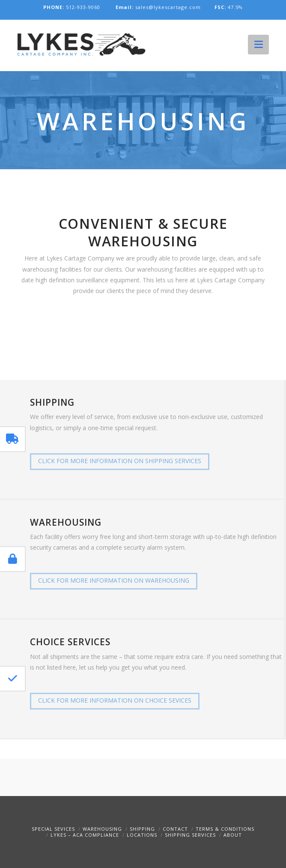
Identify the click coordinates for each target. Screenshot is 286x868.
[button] (258, 44)
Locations (142, 835)
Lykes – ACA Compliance (85, 835)
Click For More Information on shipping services (120, 461)
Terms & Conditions (225, 829)
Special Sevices (53, 829)
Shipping (142, 829)
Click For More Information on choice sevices (115, 700)
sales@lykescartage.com (159, 7)
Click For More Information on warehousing (114, 580)
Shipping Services (190, 835)
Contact (175, 829)
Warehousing (102, 829)
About (233, 835)
